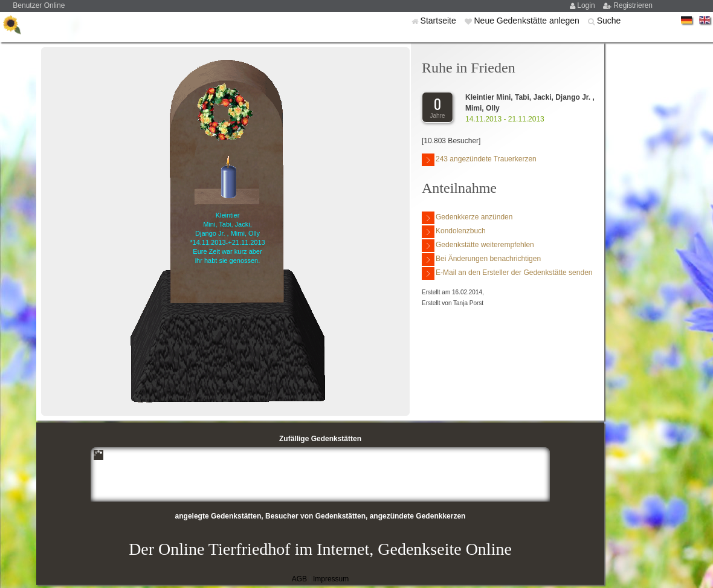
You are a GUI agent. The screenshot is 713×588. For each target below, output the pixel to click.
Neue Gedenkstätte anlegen (527, 21)
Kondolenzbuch (454, 232)
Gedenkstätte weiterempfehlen (478, 246)
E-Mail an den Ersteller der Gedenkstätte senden (507, 273)
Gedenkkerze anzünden (467, 218)
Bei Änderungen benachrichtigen (481, 260)
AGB (299, 579)
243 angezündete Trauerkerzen (479, 160)
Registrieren (633, 5)
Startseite (440, 21)
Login (587, 5)
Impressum (331, 579)
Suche (609, 21)
